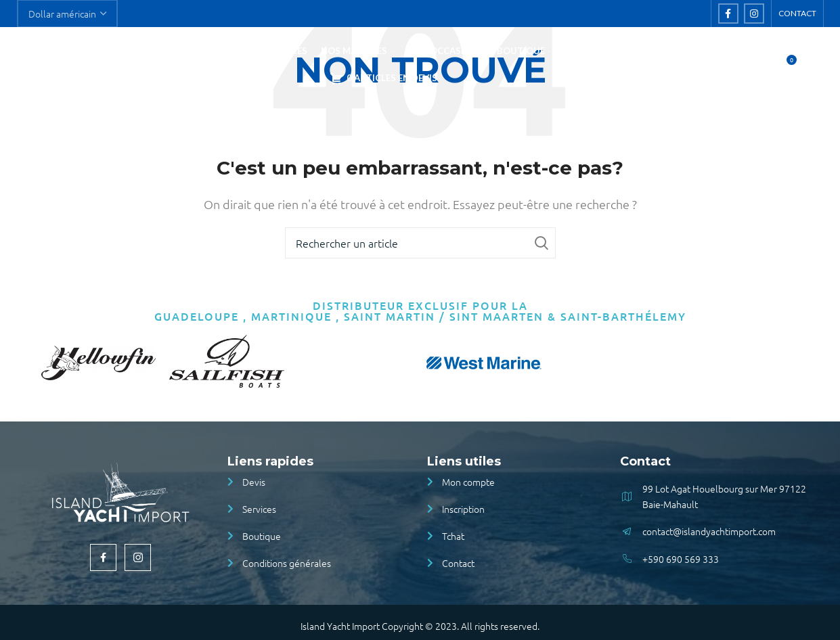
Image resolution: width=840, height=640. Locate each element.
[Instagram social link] (754, 14)
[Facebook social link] (728, 14)
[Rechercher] (757, 69)
